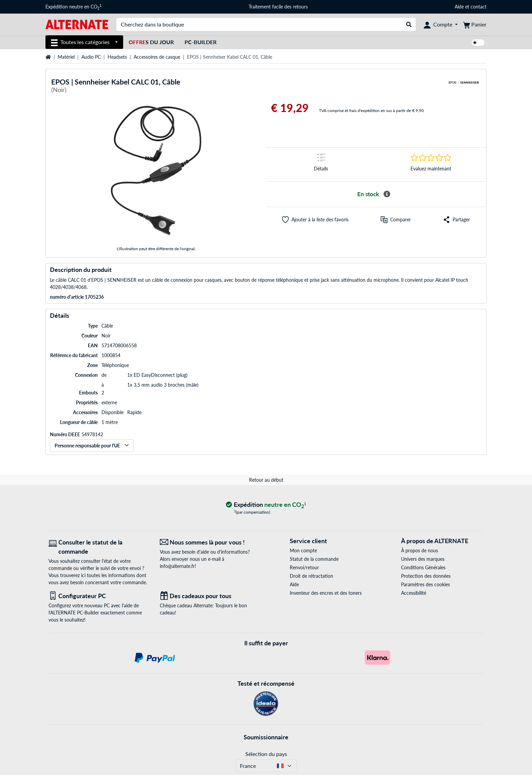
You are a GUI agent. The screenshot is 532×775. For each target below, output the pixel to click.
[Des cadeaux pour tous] (210, 596)
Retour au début (266, 480)
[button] (315, 220)
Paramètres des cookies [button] (425, 584)
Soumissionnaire (266, 737)
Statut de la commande (314, 559)
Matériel (66, 57)
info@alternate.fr (177, 566)
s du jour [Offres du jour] (151, 42)
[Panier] (475, 24)
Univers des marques (423, 559)
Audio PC (91, 57)
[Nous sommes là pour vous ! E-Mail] (210, 542)
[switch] (478, 43)
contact (479, 7)
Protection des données (426, 576)
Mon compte (303, 550)
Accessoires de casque (157, 57)
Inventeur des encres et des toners (326, 593)
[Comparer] (396, 220)
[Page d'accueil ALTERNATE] (77, 24)
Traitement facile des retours (278, 7)
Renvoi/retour (304, 567)
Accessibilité (414, 593)
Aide (459, 7)
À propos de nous (420, 550)
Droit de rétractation (311, 576)
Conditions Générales (423, 567)
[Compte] (441, 24)
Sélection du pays (266, 754)
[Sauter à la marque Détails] (321, 164)
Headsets (117, 57)
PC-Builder (201, 42)
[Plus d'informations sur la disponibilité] (387, 194)
